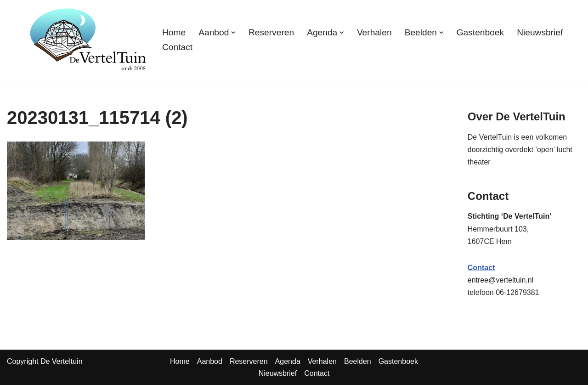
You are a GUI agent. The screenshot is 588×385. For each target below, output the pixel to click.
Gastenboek (480, 32)
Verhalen (374, 32)
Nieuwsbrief (540, 32)
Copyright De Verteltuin (45, 361)
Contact (177, 47)
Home (174, 32)
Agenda (288, 361)
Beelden (358, 361)
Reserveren (271, 32)
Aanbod (210, 361)
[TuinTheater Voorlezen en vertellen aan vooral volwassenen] (88, 40)
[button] (233, 33)
